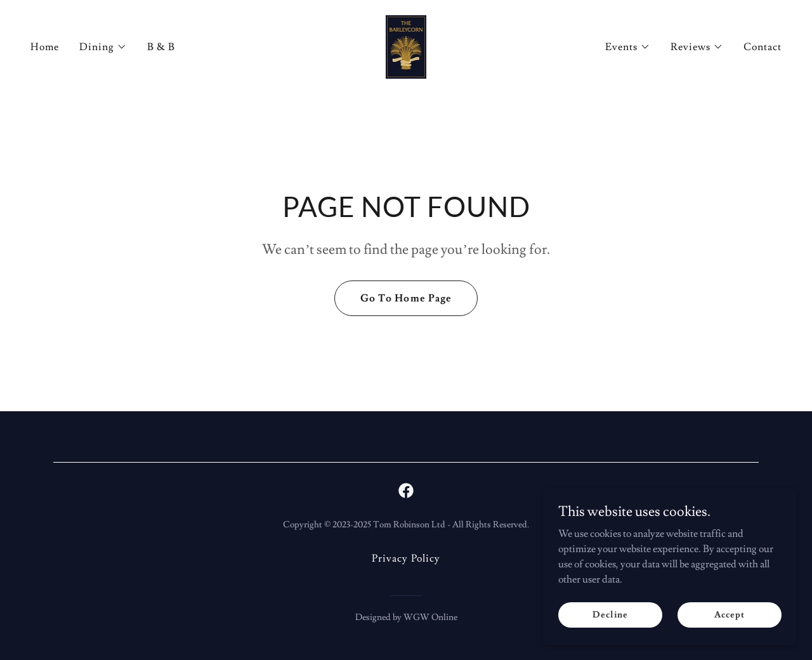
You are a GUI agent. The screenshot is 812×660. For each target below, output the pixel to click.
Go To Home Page (406, 298)
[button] (103, 47)
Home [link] (45, 47)
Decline (610, 614)
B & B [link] (161, 47)
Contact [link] (763, 47)
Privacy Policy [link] (406, 558)
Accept (729, 614)
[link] (406, 44)
